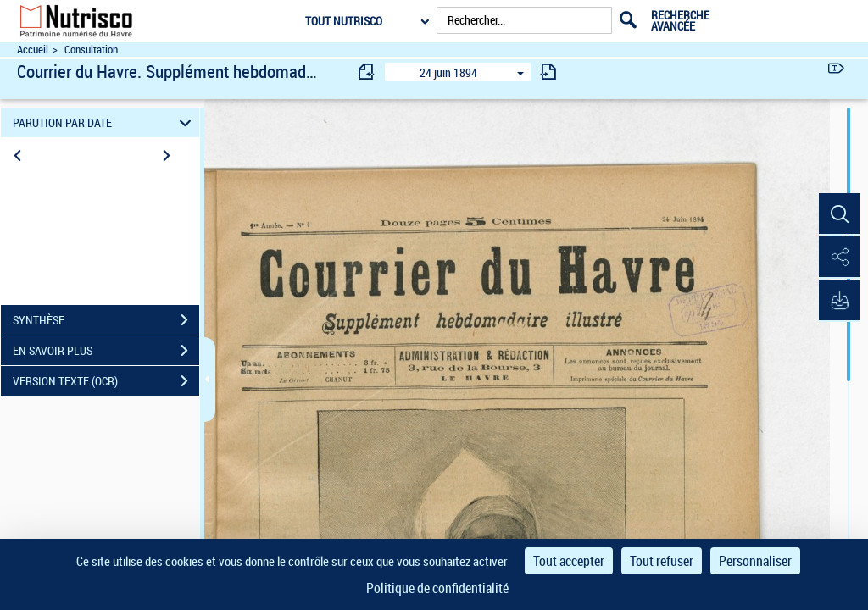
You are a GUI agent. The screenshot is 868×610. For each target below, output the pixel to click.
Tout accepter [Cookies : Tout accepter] (569, 561)
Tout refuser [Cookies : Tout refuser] (662, 561)
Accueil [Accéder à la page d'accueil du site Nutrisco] (33, 50)
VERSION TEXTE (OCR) (106, 381)
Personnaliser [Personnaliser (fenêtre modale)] (755, 561)
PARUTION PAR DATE (105, 122)
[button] (838, 214)
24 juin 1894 (448, 72)
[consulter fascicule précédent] (367, 72)
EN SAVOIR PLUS (106, 351)
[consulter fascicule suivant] (548, 72)
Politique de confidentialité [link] (437, 588)
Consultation (91, 50)
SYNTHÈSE (106, 320)
